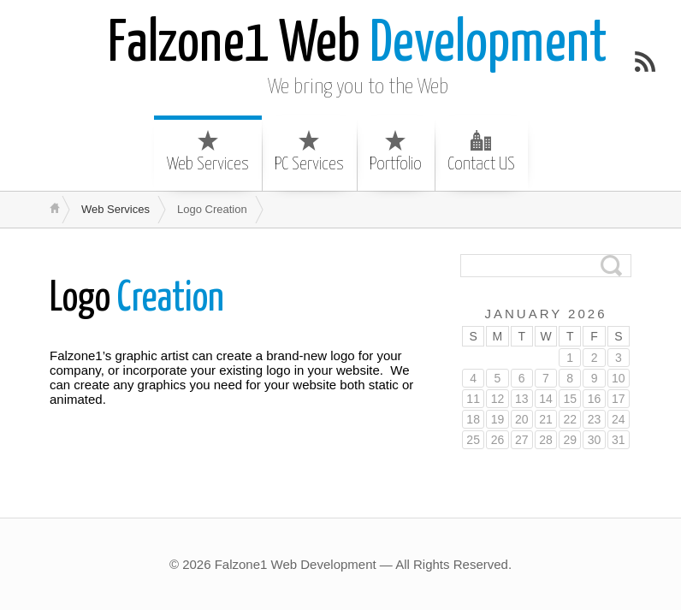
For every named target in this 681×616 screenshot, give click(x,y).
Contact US (481, 151)
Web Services (208, 151)
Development (358, 45)
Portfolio (396, 151)
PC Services (309, 151)
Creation (137, 299)
